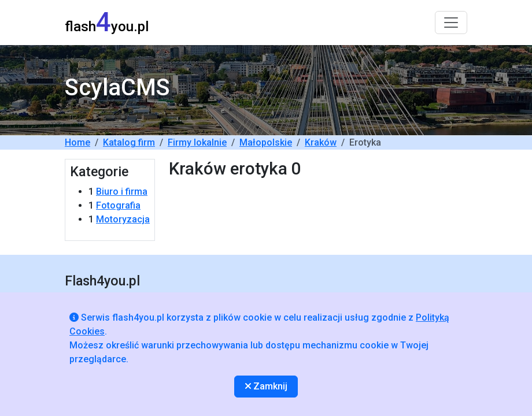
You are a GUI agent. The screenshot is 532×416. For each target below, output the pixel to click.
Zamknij (266, 386)
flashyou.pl (107, 22)
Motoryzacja (123, 219)
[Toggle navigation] (451, 23)
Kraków (321, 142)
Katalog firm (129, 142)
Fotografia (118, 205)
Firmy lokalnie (197, 142)
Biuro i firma (122, 192)
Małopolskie (266, 142)
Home (77, 142)
